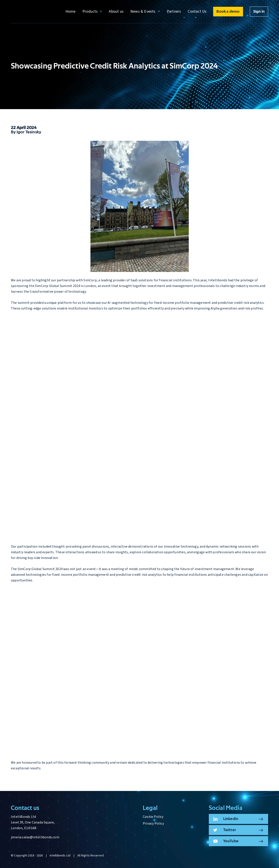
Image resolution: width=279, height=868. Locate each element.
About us (116, 11)
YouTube (231, 841)
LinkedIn (231, 819)
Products (90, 11)
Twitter (230, 830)
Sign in (259, 12)
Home (71, 11)
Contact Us (197, 11)
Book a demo (228, 12)
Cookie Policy (153, 817)
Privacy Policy (153, 823)
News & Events (143, 11)
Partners (174, 11)
